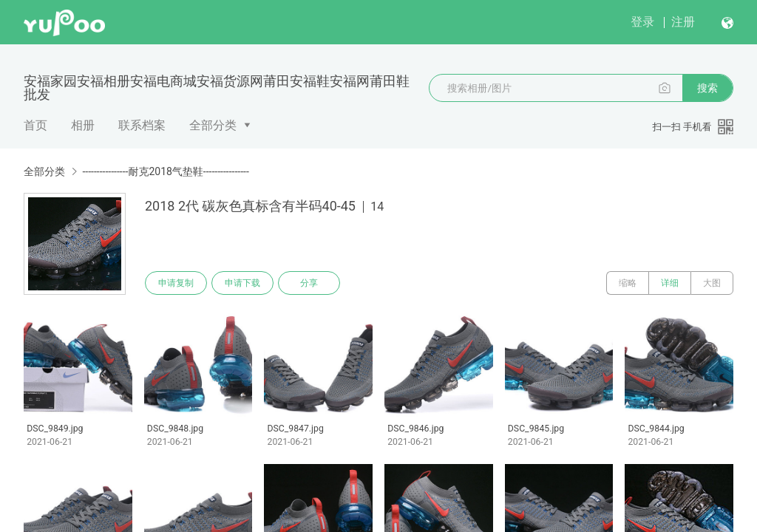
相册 (83, 125)
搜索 (707, 88)
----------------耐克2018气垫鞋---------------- (165, 171)
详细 (670, 283)
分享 (309, 283)
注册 (683, 22)
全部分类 (213, 125)
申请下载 (242, 283)
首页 (35, 125)
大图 (712, 283)
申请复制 (176, 283)
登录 (642, 22)
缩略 (628, 283)
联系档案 (142, 125)
